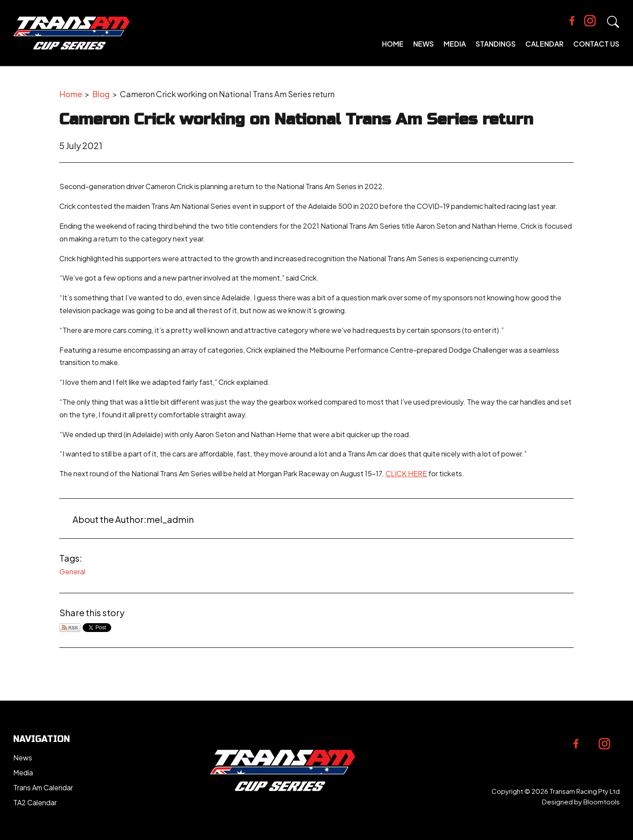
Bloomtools (602, 802)
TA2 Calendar (35, 802)
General (72, 572)
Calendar (544, 44)
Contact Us (596, 44)
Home (393, 44)
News (424, 44)
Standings (496, 44)
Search (613, 22)
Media (455, 44)
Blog (101, 94)
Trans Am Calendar (43, 787)
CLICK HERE (406, 473)
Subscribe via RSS (70, 628)
